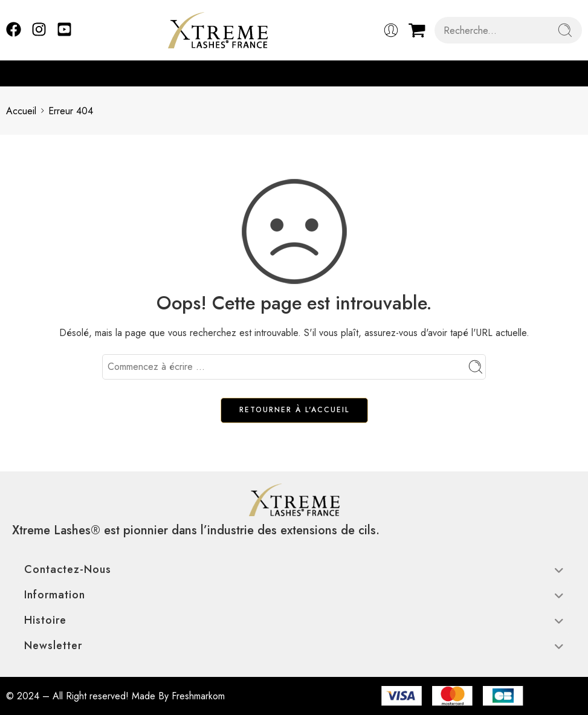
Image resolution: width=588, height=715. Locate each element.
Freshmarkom (198, 696)
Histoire (294, 620)
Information (294, 595)
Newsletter (294, 645)
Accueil (21, 111)
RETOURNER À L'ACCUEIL (294, 410)
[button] (576, 73)
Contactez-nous (294, 569)
